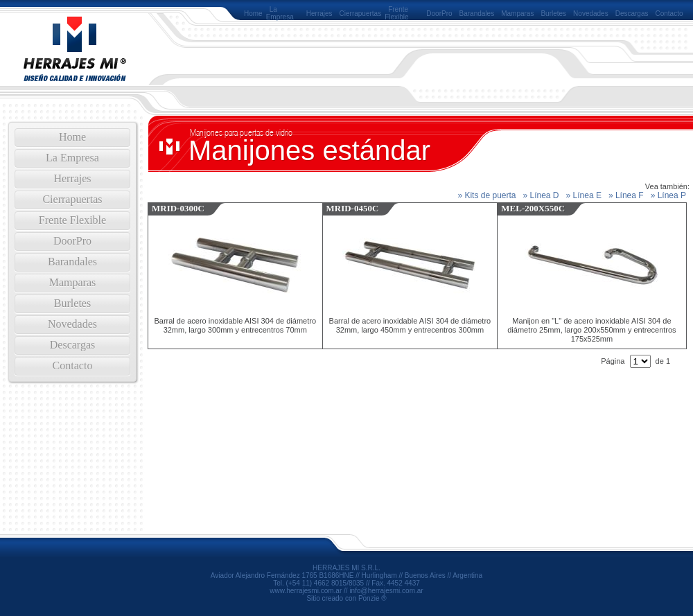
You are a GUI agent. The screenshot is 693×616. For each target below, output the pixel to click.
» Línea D (541, 195)
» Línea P (668, 195)
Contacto (669, 14)
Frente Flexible (396, 13)
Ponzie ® (372, 598)
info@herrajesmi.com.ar (386, 591)
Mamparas (517, 14)
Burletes (553, 14)
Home (253, 14)
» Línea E (584, 195)
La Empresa (280, 13)
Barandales (477, 14)
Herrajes (319, 14)
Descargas (632, 14)
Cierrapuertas (361, 14)
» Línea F (626, 195)
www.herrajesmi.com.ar (306, 591)
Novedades (591, 14)
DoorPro (439, 14)
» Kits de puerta (486, 195)
